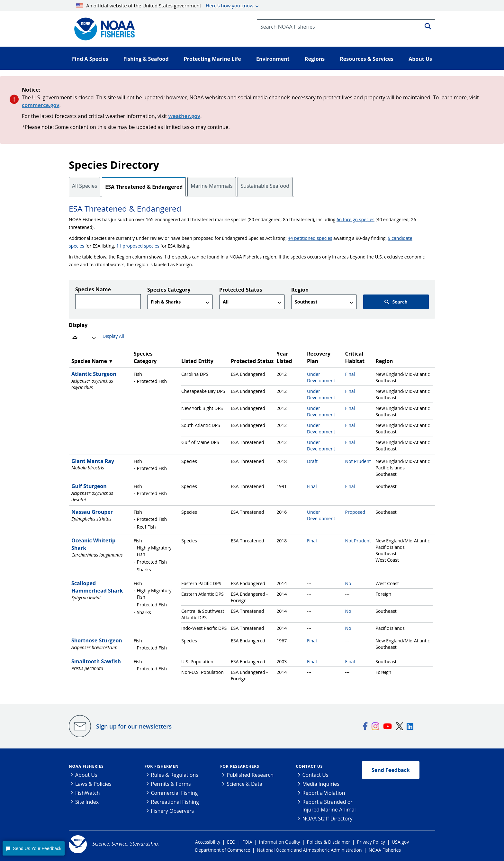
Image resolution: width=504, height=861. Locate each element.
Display (78, 325)
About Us (86, 775)
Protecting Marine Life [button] (212, 59)
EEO (231, 842)
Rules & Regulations (175, 775)
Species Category (169, 290)
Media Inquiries (321, 784)
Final (350, 374)
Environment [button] (273, 59)
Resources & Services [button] (367, 59)
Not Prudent (358, 461)
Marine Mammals (212, 186)
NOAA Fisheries (86, 766)
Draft (312, 461)
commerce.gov (41, 105)
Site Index (87, 802)
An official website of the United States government (165, 5)
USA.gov (400, 842)
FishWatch (88, 793)
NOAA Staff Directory (328, 819)
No (348, 583)
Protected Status (241, 290)
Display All (113, 336)
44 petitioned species (310, 238)
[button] (33, 848)
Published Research (250, 775)
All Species (85, 186)
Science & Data (244, 784)
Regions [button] (315, 59)
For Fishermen (162, 766)
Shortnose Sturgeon (97, 640)
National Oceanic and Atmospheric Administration (309, 850)
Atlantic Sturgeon (94, 374)
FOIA (247, 842)
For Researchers (240, 766)
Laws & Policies (93, 784)
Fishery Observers (173, 811)
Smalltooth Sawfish (96, 661)
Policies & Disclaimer (329, 842)
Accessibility (208, 842)
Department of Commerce (223, 850)
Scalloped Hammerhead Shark (97, 587)
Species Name (93, 289)
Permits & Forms (171, 784)
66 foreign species (355, 219)
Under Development (321, 377)
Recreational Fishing (175, 802)
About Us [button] (420, 59)
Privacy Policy (371, 842)
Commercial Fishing (175, 793)
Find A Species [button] (90, 59)
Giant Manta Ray (93, 461)
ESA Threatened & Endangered (144, 187)
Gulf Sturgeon (89, 486)
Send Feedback (391, 770)
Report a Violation (324, 793)
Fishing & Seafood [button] (146, 59)
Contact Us (310, 766)
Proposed (355, 512)
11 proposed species (138, 246)
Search (396, 302)
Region (300, 290)
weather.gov (184, 116)
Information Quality (280, 842)
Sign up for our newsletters (134, 726)
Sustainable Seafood (265, 186)
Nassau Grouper (92, 512)
